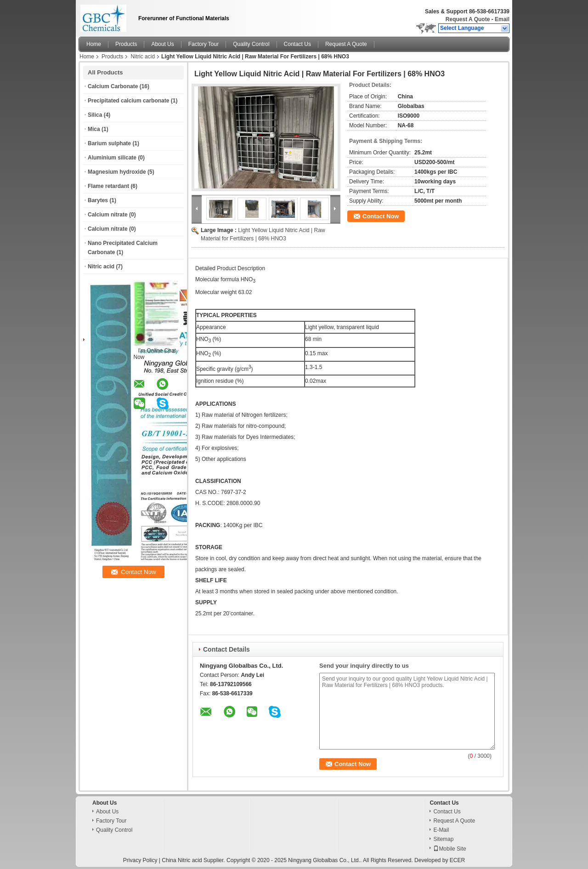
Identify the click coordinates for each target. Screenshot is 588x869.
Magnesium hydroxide (117, 172)
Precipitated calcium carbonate (128, 101)
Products (126, 44)
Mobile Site (449, 849)
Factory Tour (204, 44)
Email (502, 19)
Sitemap (443, 839)
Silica (95, 115)
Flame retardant (108, 186)
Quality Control (251, 44)
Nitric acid (143, 57)
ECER (457, 860)
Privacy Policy (140, 860)
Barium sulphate (109, 143)
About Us (162, 44)
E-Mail (441, 830)
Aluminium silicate (112, 158)
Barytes (98, 200)
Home (94, 44)
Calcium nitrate (108, 215)
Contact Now (381, 216)
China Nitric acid (182, 860)
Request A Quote (468, 19)
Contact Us (297, 44)
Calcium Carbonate (113, 86)
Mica (94, 129)
